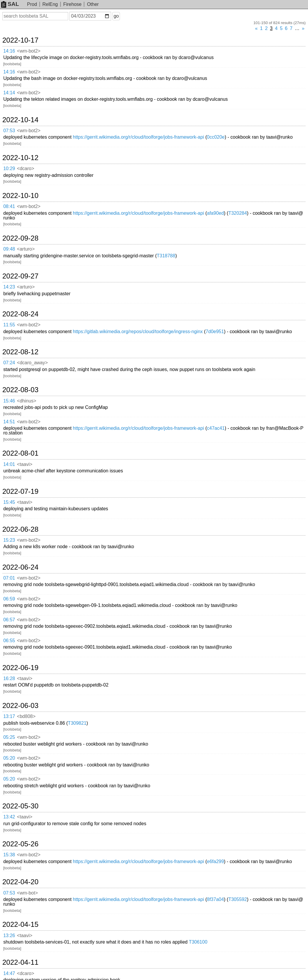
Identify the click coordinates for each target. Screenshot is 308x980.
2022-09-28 (20, 238)
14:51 (9, 422)
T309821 (77, 723)
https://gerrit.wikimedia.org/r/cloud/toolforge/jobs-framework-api (138, 137)
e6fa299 (215, 861)
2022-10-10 (20, 196)
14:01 (9, 464)
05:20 (9, 758)
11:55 (9, 325)
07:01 (9, 578)
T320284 (238, 213)
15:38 (9, 855)
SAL (10, 4)
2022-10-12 (20, 158)
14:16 (9, 51)
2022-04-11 (20, 962)
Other (93, 4)
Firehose (72, 4)
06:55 (9, 641)
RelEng (50, 4)
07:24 (9, 363)
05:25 (9, 737)
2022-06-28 (20, 529)
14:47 (9, 973)
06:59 (9, 599)
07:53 (9, 131)
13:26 (9, 935)
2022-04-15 (20, 924)
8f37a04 (215, 899)
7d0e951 (215, 332)
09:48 (9, 249)
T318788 (166, 256)
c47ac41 (216, 428)
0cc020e (216, 137)
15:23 (9, 540)
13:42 (9, 817)
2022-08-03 (20, 390)
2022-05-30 (20, 806)
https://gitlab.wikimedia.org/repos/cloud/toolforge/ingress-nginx (138, 332)
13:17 (9, 716)
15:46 (9, 401)
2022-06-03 (20, 706)
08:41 (9, 206)
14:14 (9, 93)
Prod (32, 4)
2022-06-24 (20, 567)
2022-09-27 (20, 276)
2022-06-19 (20, 668)
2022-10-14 (20, 120)
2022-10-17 (20, 40)
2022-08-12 (20, 352)
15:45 (9, 502)
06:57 (9, 620)
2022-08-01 (20, 453)
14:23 (9, 287)
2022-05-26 (20, 844)
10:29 (9, 168)
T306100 (198, 942)
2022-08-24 (20, 314)
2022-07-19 (20, 491)
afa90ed (215, 213)
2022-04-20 (20, 882)
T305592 (238, 899)
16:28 (9, 678)
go (116, 16)
